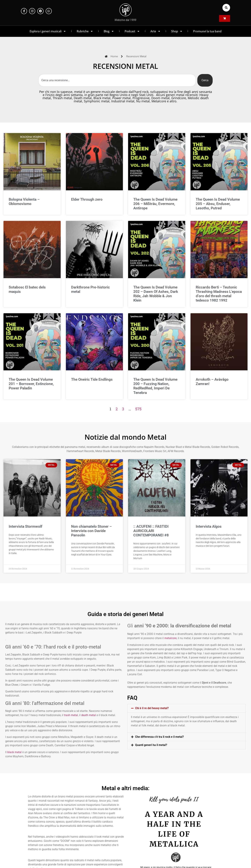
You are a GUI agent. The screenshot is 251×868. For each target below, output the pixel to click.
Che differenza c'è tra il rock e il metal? (159, 737)
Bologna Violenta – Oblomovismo (24, 202)
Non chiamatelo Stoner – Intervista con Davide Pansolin (91, 531)
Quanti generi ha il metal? (151, 745)
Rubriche (85, 31)
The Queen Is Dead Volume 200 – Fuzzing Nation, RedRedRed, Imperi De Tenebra (155, 386)
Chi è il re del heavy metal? (152, 708)
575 (138, 409)
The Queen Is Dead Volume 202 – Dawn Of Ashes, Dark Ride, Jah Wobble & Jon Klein (156, 294)
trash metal (71, 715)
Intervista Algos (209, 526)
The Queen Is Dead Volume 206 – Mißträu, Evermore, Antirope (155, 204)
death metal (89, 715)
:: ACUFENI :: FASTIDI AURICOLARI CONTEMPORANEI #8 (151, 531)
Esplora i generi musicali (48, 31)
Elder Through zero (87, 199)
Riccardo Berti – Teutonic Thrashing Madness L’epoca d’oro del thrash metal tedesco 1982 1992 (219, 294)
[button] (226, 8)
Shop (177, 31)
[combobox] (117, 80)
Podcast (132, 31)
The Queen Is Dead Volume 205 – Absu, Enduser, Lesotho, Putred (218, 204)
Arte (155, 31)
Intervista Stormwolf (25, 526)
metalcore (170, 638)
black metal (14, 752)
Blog (109, 31)
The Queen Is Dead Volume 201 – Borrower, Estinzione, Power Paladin (31, 384)
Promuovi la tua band (207, 31)
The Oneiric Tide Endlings (92, 379)
